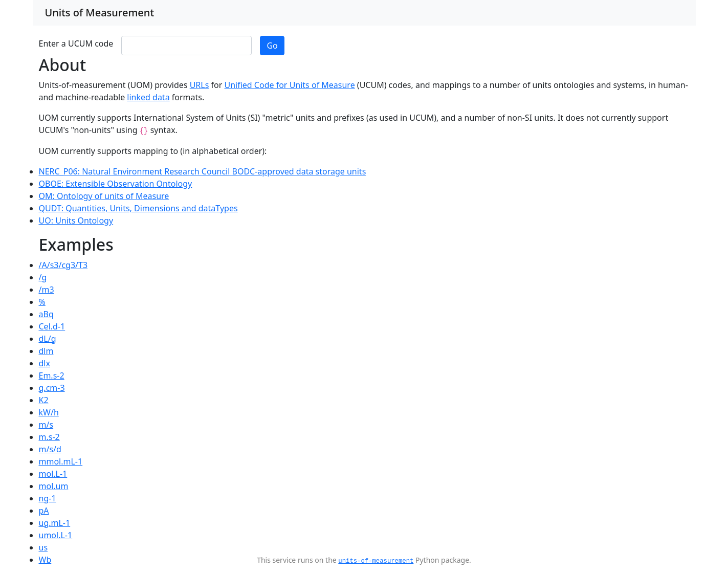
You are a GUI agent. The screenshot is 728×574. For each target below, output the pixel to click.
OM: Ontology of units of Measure (104, 196)
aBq (46, 314)
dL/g (48, 339)
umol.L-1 (56, 535)
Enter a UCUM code (76, 43)
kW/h (49, 412)
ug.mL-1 (55, 523)
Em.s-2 (52, 376)
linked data (148, 97)
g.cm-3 (52, 388)
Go (272, 46)
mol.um (54, 486)
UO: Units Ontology (76, 220)
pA (44, 511)
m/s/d (50, 449)
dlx (45, 363)
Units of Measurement (100, 13)
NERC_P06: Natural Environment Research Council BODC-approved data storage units (203, 171)
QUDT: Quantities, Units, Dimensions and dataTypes (138, 208)
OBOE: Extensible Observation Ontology (116, 184)
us (43, 547)
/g (43, 277)
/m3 (47, 290)
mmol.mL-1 (61, 461)
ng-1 (48, 498)
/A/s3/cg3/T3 (63, 265)
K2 (44, 400)
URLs (200, 85)
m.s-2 (49, 437)
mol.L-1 (53, 474)
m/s (46, 425)
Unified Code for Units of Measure (290, 85)
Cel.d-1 (52, 326)
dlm (46, 351)
